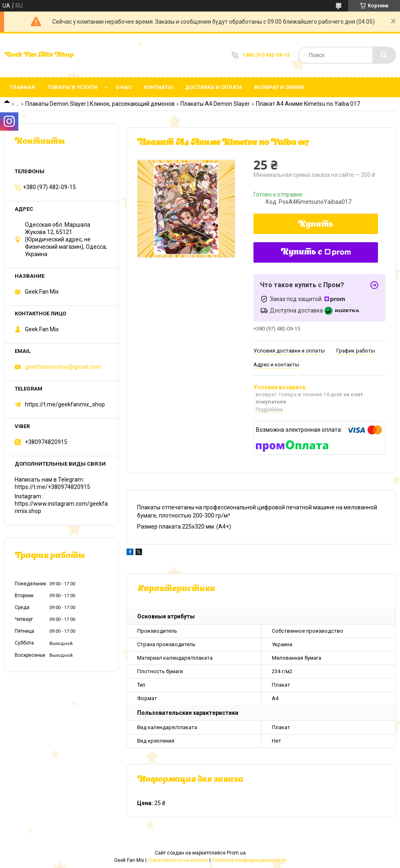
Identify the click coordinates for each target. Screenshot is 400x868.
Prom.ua (236, 853)
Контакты (159, 87)
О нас (124, 87)
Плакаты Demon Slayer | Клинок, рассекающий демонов (100, 104)
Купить (316, 225)
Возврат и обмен (279, 87)
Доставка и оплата (214, 87)
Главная (23, 87)
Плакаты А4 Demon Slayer (215, 104)
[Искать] (384, 55)
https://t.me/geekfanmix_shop (65, 404)
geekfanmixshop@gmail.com (63, 367)
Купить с (316, 252)
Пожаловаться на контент (178, 860)
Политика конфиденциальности (249, 860)
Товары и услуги (72, 87)
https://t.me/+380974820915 (52, 487)
